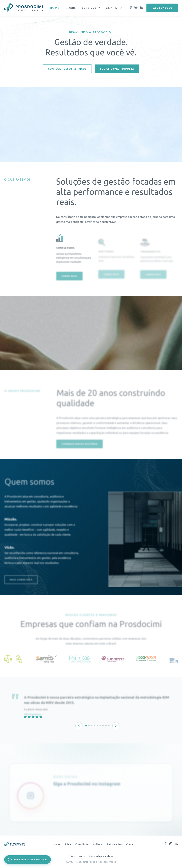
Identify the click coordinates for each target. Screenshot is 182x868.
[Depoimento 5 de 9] (97, 726)
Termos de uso (77, 856)
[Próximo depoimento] (116, 726)
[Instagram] (136, 8)
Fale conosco (162, 8)
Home (55, 8)
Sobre (71, 8)
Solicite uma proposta (117, 69)
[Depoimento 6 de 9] (100, 726)
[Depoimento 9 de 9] (109, 726)
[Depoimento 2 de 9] (89, 726)
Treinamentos (114, 844)
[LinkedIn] (141, 8)
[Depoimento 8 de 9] (106, 726)
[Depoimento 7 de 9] (103, 726)
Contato (114, 8)
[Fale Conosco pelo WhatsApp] (28, 860)
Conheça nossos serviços (67, 69)
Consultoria (82, 844)
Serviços (91, 8)
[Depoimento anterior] (79, 726)
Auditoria (97, 844)
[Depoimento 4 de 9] (95, 726)
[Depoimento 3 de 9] (92, 726)
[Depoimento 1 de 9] (86, 726)
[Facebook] (131, 8)
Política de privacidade (101, 856)
